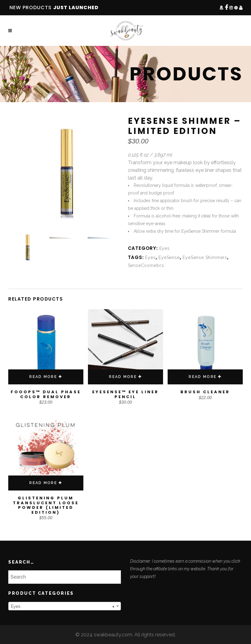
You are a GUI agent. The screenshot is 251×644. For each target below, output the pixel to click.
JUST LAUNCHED (76, 7)
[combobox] (65, 606)
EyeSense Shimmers (205, 257)
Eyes (165, 248)
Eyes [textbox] (63, 606)
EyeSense (169, 257)
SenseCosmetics (146, 265)
